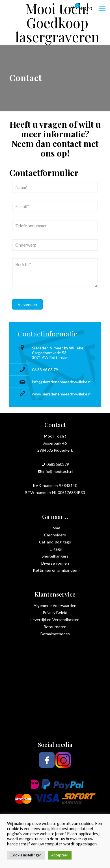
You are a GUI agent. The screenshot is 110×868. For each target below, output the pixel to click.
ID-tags (55, 549)
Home (55, 528)
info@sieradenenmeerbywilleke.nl (62, 382)
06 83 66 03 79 (45, 370)
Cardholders (55, 535)
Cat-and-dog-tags (55, 542)
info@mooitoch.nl (58, 471)
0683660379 (58, 464)
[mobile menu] (102, 8)
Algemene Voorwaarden (55, 605)
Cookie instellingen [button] (26, 855)
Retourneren (55, 627)
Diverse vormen (55, 563)
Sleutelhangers (55, 556)
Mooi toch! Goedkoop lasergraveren (57, 8)
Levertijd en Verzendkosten (55, 620)
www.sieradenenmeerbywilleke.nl (62, 394)
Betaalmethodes (55, 634)
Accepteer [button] (60, 855)
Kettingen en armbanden (55, 570)
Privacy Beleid (55, 613)
